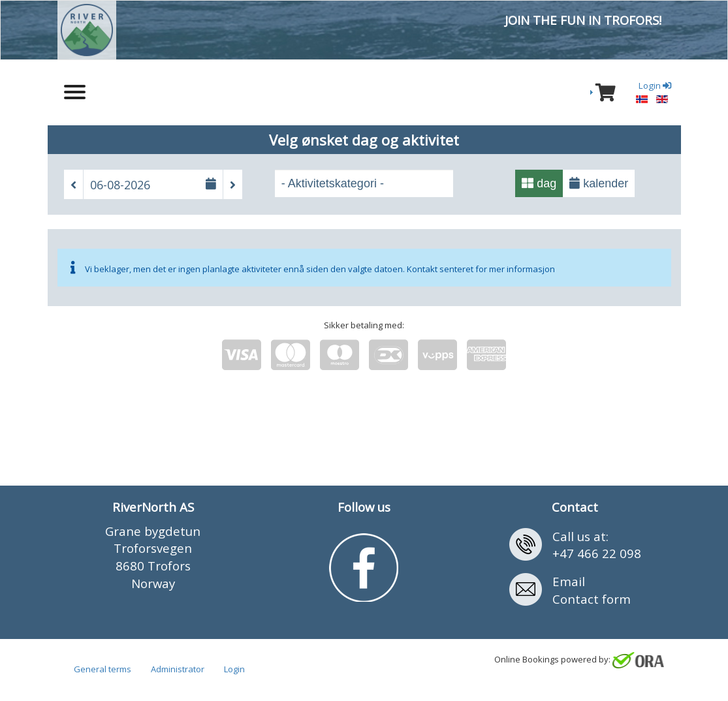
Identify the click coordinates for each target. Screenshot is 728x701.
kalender (599, 183)
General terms (103, 669)
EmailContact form (592, 590)
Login (234, 669)
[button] (73, 185)
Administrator (178, 669)
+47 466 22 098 (597, 553)
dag (539, 183)
